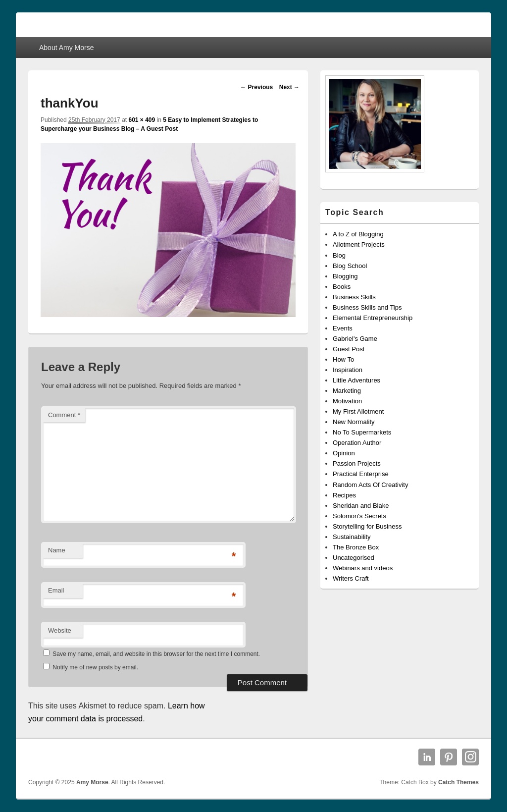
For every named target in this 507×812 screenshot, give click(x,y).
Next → (289, 87)
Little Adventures (356, 380)
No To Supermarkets (362, 432)
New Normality (354, 422)
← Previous (256, 87)
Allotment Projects (359, 244)
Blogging (345, 276)
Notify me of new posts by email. (95, 667)
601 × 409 (142, 120)
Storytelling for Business (367, 526)
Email (56, 590)
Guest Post (349, 349)
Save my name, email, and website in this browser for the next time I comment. (156, 654)
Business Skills (354, 297)
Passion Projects (357, 463)
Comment (64, 415)
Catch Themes (458, 782)
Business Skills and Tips (367, 307)
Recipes (344, 495)
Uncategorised (354, 558)
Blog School (350, 266)
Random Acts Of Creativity (370, 485)
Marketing (347, 391)
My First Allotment (358, 411)
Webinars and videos (363, 568)
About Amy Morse (67, 48)
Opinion (344, 453)
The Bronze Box (356, 547)
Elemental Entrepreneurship (373, 318)
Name (57, 550)
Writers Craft (351, 578)
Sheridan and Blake (361, 506)
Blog (339, 255)
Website (60, 630)
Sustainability (352, 537)
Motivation (347, 401)
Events (343, 328)
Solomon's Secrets (359, 516)
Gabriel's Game (355, 339)
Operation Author (357, 443)
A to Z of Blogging (358, 234)
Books (342, 287)
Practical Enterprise (361, 474)
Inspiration (348, 370)
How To (343, 359)
